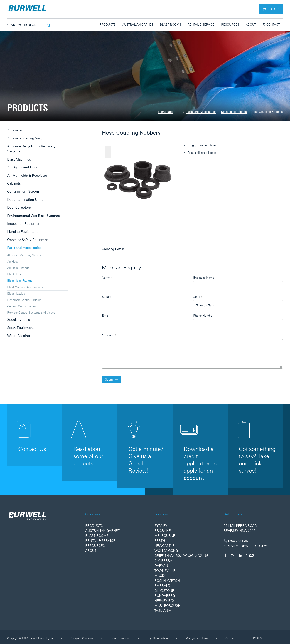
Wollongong (166, 548)
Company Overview (82, 635)
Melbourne (165, 533)
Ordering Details (113, 247)
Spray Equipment (21, 328)
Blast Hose (14, 274)
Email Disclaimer (120, 635)
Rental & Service (201, 24)
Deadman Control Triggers (24, 300)
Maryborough (167, 603)
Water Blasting (19, 336)
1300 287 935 (236, 538)
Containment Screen (23, 191)
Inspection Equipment (24, 224)
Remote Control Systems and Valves (31, 313)
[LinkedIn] (241, 553)
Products (108, 24)
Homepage (166, 112)
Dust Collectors (19, 207)
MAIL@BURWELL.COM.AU (246, 543)
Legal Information (158, 635)
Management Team (197, 635)
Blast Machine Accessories (25, 287)
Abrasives (15, 130)
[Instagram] (233, 553)
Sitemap (230, 635)
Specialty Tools (19, 320)
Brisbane (163, 528)
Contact (271, 24)
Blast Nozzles (16, 293)
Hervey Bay (164, 598)
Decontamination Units (25, 200)
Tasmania (163, 608)
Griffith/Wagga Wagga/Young (181, 553)
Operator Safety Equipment (28, 240)
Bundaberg (165, 593)
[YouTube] (250, 553)
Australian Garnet (138, 24)
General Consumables (22, 306)
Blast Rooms (171, 24)
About (251, 24)
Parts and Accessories (201, 112)
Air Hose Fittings (18, 268)
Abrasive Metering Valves (24, 255)
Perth (160, 538)
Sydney (161, 523)
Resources (230, 24)
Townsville (165, 568)
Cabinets (14, 183)
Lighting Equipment (22, 232)
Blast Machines (19, 159)
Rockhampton (167, 578)
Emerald (162, 583)
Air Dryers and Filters (23, 167)
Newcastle (164, 543)
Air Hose (13, 261)
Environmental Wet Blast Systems (33, 216)
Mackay (161, 573)
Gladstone (164, 588)
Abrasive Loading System (27, 138)
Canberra (163, 558)
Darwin (161, 563)
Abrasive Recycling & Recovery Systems (31, 149)
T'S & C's (258, 635)
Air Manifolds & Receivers (27, 175)
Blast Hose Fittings (234, 112)
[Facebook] (225, 553)
